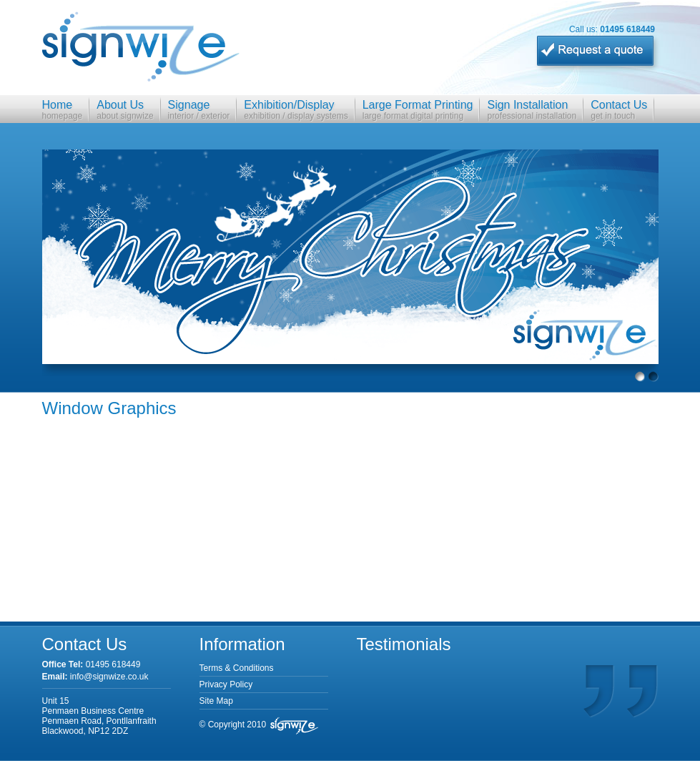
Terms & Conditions (237, 668)
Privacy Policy (226, 684)
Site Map (216, 701)
